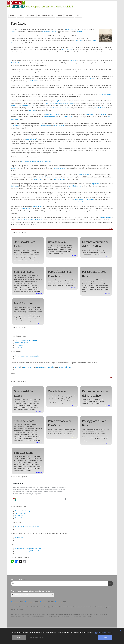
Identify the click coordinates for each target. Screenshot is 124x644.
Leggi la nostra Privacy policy (103, 633)
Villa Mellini (18, 347)
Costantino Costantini (18, 63)
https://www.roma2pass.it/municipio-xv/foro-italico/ (37, 161)
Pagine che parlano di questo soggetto (27, 356)
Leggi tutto (39, 262)
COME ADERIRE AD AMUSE (94, 614)
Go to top (111, 228)
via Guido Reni (41, 367)
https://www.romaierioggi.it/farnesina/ (27, 551)
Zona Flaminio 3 (28, 367)
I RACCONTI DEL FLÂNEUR (46, 16)
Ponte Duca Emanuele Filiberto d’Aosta (23, 105)
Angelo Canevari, (49, 103)
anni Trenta (70, 29)
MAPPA (17, 367)
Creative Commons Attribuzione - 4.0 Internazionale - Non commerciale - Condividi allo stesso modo (58, 617)
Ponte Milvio (51, 367)
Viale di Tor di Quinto (21, 343)
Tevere (13, 32)
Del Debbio (14, 186)
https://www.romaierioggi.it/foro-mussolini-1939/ (30, 549)
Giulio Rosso (70, 103)
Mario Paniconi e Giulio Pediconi (59, 108)
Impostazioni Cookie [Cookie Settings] (36, 638)
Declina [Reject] (19, 638)
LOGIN (78, 16)
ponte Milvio (79, 41)
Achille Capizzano (60, 103)
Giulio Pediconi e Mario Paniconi (84, 200)
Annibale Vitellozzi (45, 126)
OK (110, 583)
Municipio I (80, 32)
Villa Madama (15, 43)
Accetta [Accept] (105, 638)
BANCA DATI (30, 16)
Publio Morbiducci (33, 81)
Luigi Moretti (59, 101)
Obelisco (73, 61)
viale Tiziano (68, 367)
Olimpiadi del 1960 (17, 126)
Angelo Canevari (59, 179)
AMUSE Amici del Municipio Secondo (71, 614)
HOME (12, 16)
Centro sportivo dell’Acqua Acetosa (26, 340)
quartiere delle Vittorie (49, 32)
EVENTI (20, 16)
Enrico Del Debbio (67, 49)
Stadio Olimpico (38, 206)
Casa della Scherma (74, 186)
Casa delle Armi (90, 114)
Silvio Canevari (91, 79)
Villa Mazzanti (19, 345)
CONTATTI (69, 16)
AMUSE (60, 16)
